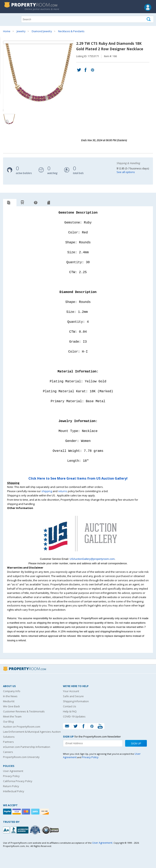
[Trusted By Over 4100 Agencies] (36, 830)
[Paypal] (8, 812)
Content (4, 51)
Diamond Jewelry (42, 31)
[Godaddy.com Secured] (51, 830)
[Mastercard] (26, 812)
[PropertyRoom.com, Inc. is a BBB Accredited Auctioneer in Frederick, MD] (16, 830)
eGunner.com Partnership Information (27, 747)
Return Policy (11, 786)
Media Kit (9, 701)
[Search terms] (87, 19)
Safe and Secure (73, 696)
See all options (126, 172)
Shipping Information (76, 701)
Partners (8, 742)
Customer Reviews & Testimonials (24, 711)
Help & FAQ (70, 711)
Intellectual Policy (14, 791)
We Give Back (11, 706)
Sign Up (136, 743)
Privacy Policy (11, 776)
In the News (10, 696)
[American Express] (36, 812)
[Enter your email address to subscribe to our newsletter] (93, 743)
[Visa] (17, 812)
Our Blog (8, 722)
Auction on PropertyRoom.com (22, 727)
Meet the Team (12, 716)
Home (7, 31)
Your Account (71, 691)
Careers (8, 752)
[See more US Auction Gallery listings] (78, 555)
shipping (47, 491)
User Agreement (13, 771)
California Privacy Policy (18, 781)
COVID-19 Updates (74, 716)
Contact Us (70, 706)
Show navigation (7, 19)
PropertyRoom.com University (21, 757)
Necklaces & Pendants (71, 31)
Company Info (12, 691)
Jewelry (21, 31)
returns (63, 491)
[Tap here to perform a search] (149, 19)
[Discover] (45, 812)
